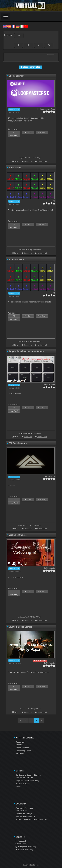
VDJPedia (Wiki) (23, 784)
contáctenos (21, 811)
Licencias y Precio (23, 751)
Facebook (21, 841)
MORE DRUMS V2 (17, 260)
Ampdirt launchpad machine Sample (26, 351)
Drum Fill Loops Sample (20, 627)
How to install (42, 161)
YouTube (21, 844)
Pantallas (20, 753)
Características (22, 748)
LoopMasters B (16, 76)
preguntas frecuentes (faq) (27, 781)
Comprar (19, 745)
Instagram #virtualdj (26, 847)
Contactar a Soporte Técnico (28, 775)
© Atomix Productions (31, 865)
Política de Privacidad (25, 817)
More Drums (15, 168)
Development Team (47, 109)
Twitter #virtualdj (24, 850)
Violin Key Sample (18, 535)
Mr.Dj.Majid (51, 384)
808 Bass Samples (18, 443)
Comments (28, 161)
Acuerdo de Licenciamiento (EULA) (31, 819)
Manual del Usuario (24, 778)
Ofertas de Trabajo (24, 814)
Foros (18, 786)
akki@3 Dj (51, 476)
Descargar (20, 742)
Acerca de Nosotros (24, 808)
